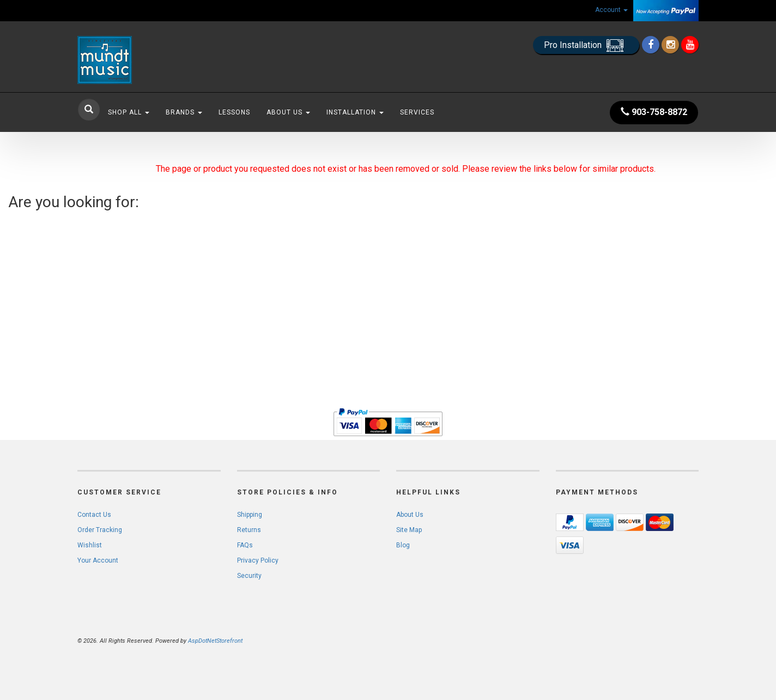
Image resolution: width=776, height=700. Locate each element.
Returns (249, 530)
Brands (184, 112)
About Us (288, 112)
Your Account (98, 560)
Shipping (250, 515)
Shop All (129, 112)
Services (417, 112)
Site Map (409, 530)
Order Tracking (100, 530)
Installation (355, 112)
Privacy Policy (258, 560)
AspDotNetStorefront (215, 641)
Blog (403, 545)
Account (611, 10)
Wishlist (90, 545)
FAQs (245, 545)
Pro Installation (586, 46)
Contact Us (94, 515)
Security (249, 576)
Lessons (234, 112)
